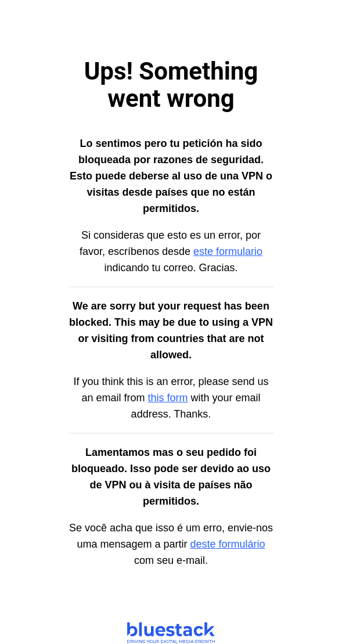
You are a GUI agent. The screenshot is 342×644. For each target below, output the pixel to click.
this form (168, 398)
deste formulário (228, 544)
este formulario (228, 251)
